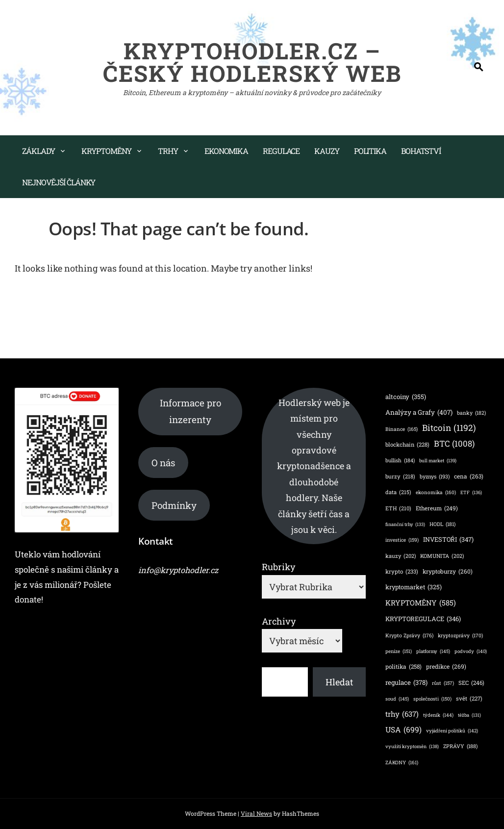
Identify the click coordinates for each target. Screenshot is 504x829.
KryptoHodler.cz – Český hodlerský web (252, 62)
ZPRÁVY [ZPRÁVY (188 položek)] (460, 746)
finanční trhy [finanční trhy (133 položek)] (405, 525)
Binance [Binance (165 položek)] (402, 429)
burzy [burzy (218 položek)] (400, 477)
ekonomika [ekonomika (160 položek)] (436, 492)
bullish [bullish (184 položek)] (400, 461)
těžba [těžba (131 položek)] (469, 716)
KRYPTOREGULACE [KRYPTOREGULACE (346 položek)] (423, 619)
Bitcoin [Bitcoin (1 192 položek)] (449, 428)
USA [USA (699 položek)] (403, 730)
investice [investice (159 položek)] (402, 540)
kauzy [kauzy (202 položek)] (401, 556)
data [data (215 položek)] (398, 492)
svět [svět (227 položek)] (469, 699)
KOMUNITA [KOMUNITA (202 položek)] (442, 556)
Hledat (339, 682)
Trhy (168, 151)
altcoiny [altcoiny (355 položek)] (406, 396)
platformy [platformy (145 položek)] (433, 651)
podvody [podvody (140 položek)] (471, 651)
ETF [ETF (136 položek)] (471, 492)
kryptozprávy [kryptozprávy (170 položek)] (460, 635)
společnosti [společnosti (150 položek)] (432, 699)
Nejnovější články (59, 182)
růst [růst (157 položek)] (443, 683)
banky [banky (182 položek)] (471, 413)
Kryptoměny (106, 151)
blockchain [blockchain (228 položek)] (407, 445)
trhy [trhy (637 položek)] (402, 714)
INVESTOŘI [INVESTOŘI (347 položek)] (448, 540)
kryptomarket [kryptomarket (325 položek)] (414, 587)
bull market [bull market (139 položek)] (438, 461)
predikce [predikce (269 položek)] (446, 666)
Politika (370, 151)
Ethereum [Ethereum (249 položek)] (437, 508)
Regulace (281, 151)
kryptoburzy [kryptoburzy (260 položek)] (448, 571)
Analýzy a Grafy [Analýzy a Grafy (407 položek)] (419, 412)
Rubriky (278, 567)
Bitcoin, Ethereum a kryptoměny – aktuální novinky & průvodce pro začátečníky (252, 92)
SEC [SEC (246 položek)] (471, 683)
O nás (163, 463)
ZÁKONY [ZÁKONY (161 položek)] (402, 762)
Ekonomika (226, 151)
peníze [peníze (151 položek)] (399, 652)
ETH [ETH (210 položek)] (398, 508)
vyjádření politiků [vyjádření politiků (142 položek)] (452, 731)
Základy (38, 151)
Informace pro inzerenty (190, 411)
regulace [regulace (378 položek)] (406, 683)
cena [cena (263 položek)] (469, 476)
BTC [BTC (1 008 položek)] (454, 444)
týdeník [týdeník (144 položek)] (438, 715)
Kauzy (327, 151)
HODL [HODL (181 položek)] (442, 524)
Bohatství (421, 151)
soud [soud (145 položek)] (397, 699)
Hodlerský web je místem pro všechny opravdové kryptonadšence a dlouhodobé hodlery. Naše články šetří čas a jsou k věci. (314, 466)
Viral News (256, 813)
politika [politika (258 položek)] (403, 666)
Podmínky (174, 505)
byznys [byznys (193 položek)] (435, 477)
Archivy (279, 621)
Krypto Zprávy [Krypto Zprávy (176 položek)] (409, 636)
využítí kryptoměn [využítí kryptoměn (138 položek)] (412, 746)
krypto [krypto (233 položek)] (402, 572)
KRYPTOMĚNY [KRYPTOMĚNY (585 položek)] (421, 603)
